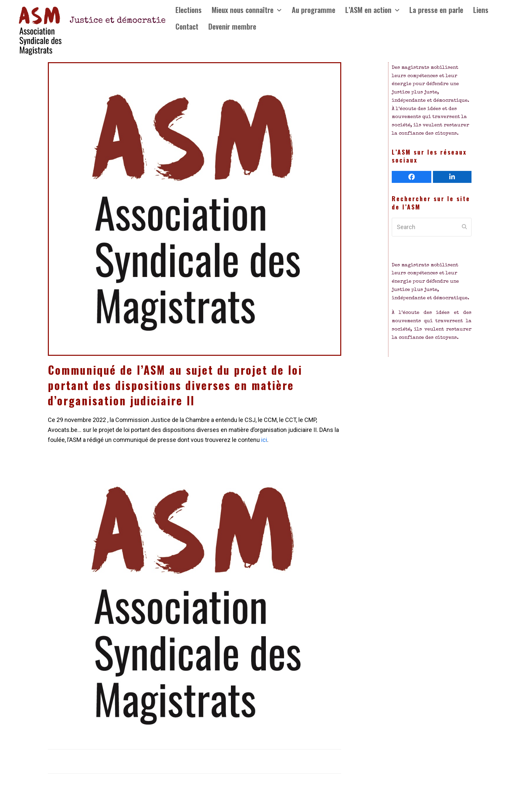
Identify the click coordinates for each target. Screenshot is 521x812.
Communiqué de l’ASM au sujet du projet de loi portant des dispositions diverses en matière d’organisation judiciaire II (175, 385)
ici (263, 440)
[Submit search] (464, 227)
